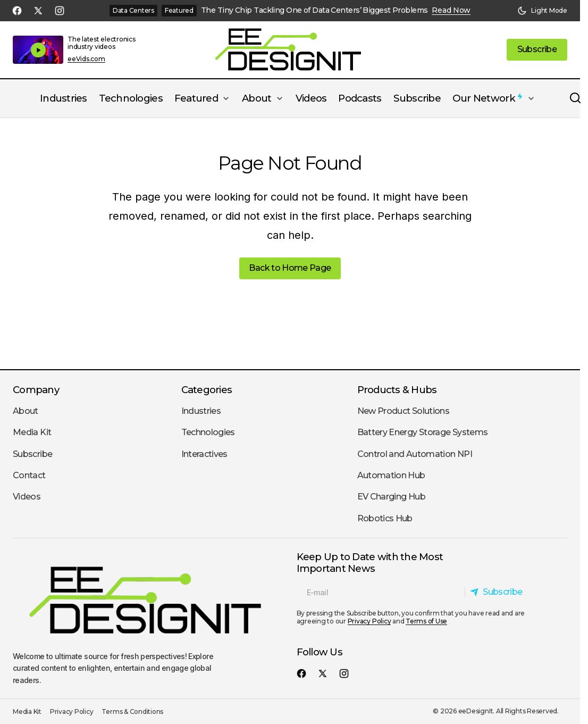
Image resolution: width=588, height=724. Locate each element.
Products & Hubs (397, 390)
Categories (207, 390)
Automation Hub (391, 475)
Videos (27, 497)
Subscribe (32, 454)
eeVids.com (86, 59)
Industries (201, 411)
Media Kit (32, 432)
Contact (29, 475)
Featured (179, 10)
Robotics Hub (385, 518)
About (26, 411)
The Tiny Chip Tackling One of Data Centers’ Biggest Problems (314, 10)
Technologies (208, 432)
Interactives (204, 454)
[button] (542, 11)
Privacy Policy (369, 621)
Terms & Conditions (132, 711)
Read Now (451, 10)
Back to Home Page (290, 268)
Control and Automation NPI (415, 454)
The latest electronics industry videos (102, 43)
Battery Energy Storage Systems (423, 432)
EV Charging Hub (391, 497)
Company (36, 390)
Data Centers (133, 10)
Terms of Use (426, 621)
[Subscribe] (499, 592)
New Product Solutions (404, 411)
